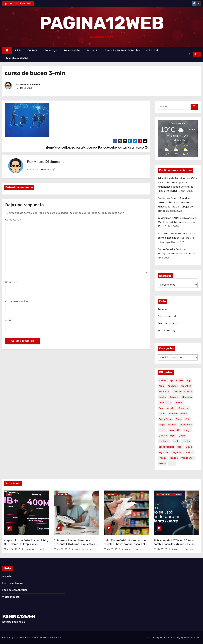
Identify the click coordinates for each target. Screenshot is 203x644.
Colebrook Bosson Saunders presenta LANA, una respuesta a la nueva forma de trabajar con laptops (76, 546)
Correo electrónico (17, 301)
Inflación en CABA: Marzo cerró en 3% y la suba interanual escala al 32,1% (178, 222)
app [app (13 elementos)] (189, 380)
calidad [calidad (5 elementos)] (177, 391)
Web (8, 321)
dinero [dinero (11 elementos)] (162, 414)
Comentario (13, 220)
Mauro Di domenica (30, 84)
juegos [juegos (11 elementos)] (188, 430)
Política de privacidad (158, 637)
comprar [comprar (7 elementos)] (174, 397)
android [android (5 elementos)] (163, 380)
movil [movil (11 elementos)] (173, 436)
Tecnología (51, 50)
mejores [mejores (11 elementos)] (163, 436)
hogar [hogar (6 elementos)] (162, 425)
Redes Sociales (72, 50)
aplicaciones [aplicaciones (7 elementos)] (177, 380)
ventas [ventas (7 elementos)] (162, 463)
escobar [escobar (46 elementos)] (173, 414)
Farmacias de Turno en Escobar (122, 50)
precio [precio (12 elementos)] (176, 441)
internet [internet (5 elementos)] (172, 425)
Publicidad (152, 50)
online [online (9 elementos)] (182, 436)
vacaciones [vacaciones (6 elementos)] (187, 458)
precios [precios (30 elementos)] (186, 441)
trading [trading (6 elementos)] (174, 458)
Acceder (163, 309)
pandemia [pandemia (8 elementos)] (164, 441)
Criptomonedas (164, 494)
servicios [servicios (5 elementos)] (189, 452)
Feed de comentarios (170, 323)
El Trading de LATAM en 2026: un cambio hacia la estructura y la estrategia (176, 238)
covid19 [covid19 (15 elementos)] (179, 403)
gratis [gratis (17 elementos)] (179, 419)
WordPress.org (166, 330)
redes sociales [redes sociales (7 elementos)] (166, 447)
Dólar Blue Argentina (17, 58)
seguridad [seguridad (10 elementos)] (164, 452)
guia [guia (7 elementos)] (188, 419)
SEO (9, 494)
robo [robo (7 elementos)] (180, 447)
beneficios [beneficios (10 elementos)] (164, 391)
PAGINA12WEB (101, 23)
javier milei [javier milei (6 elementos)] (175, 430)
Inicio (18, 50)
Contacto (33, 50)
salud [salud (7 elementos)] (189, 447)
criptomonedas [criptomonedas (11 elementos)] (167, 408)
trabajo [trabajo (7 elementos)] (163, 458)
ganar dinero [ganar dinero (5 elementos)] (166, 419)
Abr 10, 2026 (114, 549)
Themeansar (58, 637)
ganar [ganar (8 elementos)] (184, 414)
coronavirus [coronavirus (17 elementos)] (165, 403)
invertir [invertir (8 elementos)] (162, 430)
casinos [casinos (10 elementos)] (188, 391)
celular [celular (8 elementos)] (162, 397)
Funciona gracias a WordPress (17, 637)
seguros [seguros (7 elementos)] (177, 452)
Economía (93, 50)
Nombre (11, 282)
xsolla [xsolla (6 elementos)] (172, 463)
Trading (177, 494)
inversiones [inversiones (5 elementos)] (186, 425)
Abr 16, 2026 (14, 549)
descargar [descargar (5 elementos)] (184, 408)
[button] (191, 54)
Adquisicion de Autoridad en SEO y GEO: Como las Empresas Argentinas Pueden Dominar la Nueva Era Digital (26, 546)
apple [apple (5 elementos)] (162, 386)
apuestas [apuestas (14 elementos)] (173, 386)
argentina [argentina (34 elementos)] (186, 386)
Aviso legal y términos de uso (185, 637)
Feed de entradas (168, 316)
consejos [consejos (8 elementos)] (187, 397)
